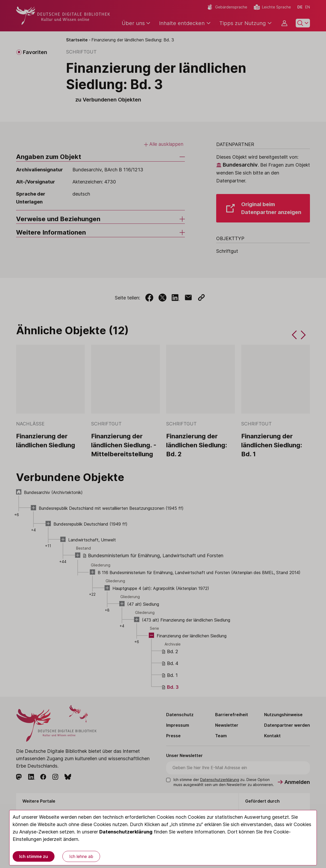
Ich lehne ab (81, 856)
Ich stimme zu (34, 856)
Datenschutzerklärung (126, 832)
